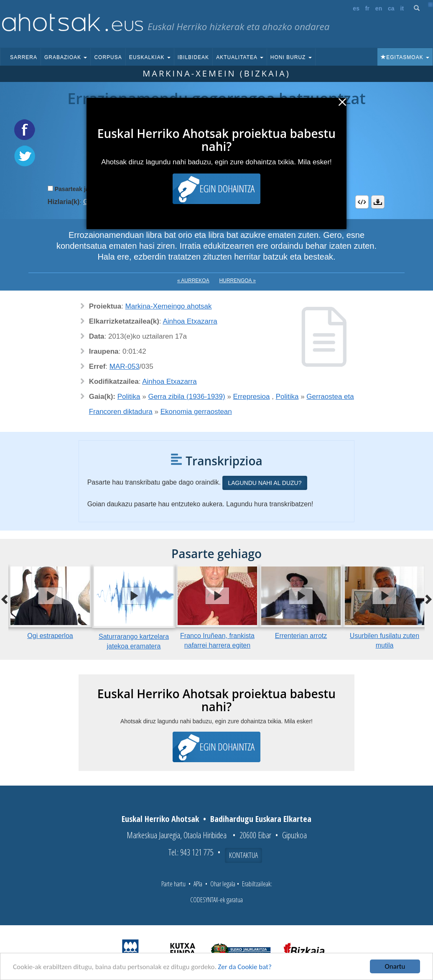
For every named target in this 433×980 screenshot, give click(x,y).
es (356, 8)
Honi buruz (291, 57)
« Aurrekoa (193, 281)
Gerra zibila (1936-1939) (186, 397)
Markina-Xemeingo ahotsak (169, 306)
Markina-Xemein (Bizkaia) (216, 73)
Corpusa (108, 57)
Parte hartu (173, 884)
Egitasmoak (405, 57)
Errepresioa (252, 397)
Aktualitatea (240, 57)
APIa (198, 884)
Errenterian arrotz (301, 636)
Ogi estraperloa (50, 636)
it (402, 8)
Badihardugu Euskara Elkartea (261, 819)
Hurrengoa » (238, 281)
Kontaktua (243, 855)
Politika (129, 397)
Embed (362, 202)
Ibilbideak (193, 57)
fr (367, 8)
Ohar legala (223, 884)
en (379, 8)
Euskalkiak (150, 57)
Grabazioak (66, 57)
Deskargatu (378, 202)
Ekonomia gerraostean (196, 412)
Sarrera (24, 57)
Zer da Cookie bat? (245, 967)
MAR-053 (125, 366)
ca (391, 8)
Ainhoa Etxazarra (190, 321)
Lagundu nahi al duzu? (265, 483)
